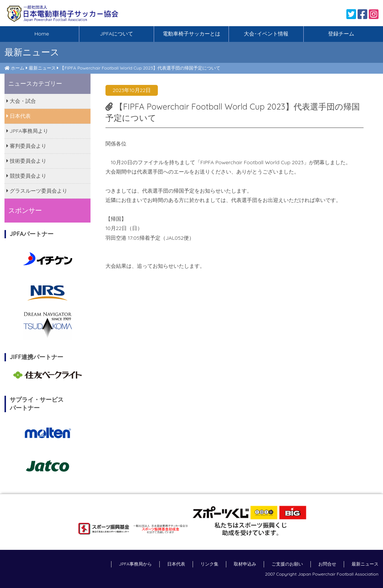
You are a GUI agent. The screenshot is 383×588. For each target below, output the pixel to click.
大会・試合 (21, 101)
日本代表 (19, 116)
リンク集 (209, 564)
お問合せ (327, 564)
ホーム (18, 68)
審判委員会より (26, 146)
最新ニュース (42, 68)
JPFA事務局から (135, 564)
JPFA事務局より (27, 131)
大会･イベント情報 (266, 34)
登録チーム (341, 34)
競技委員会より (26, 176)
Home (42, 34)
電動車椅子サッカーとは (191, 34)
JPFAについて (117, 34)
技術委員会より (26, 161)
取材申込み (245, 564)
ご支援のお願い (287, 564)
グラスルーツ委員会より (37, 191)
